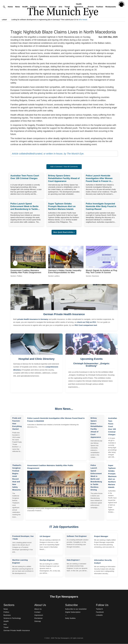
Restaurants (111, 7)
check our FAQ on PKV (86, 322)
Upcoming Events (91, 359)
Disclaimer (39, 618)
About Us (38, 609)
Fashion (100, 7)
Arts (60, 7)
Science (53, 7)
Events (91, 7)
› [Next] (113, 263)
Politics (33, 7)
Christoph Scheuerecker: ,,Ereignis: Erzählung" (91, 365)
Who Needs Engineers (87, 20)
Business (43, 7)
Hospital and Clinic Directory (37, 359)
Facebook (100, 612)
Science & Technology (12, 618)
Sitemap (38, 621)
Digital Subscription (73, 612)
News (18, 7)
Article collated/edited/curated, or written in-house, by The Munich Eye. (48, 154)
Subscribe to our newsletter (76, 609)
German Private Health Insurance (64, 314)
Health (25, 7)
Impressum (39, 615)
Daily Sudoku (70, 618)
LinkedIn (99, 615)
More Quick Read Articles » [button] (64, 232)
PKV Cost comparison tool (86, 325)
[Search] (4, 7)
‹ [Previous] (15, 263)
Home (10, 7)
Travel (67, 7)
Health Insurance (79, 5)
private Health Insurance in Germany (33, 319)
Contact (37, 612)
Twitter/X (99, 609)
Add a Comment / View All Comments (64, 167)
